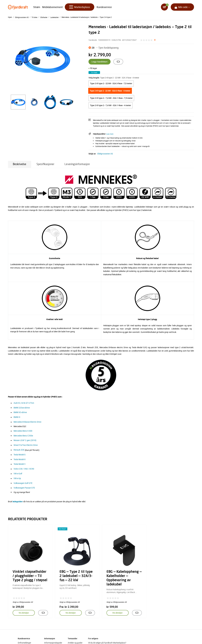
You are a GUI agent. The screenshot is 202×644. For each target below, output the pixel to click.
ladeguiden (18, 501)
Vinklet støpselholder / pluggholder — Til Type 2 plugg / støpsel (30, 576)
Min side (183, 7)
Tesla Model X (20, 459)
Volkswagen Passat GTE (24, 488)
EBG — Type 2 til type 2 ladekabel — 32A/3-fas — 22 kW (76, 576)
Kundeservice (104, 7)
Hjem (10, 17)
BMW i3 (17, 417)
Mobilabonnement (52, 7)
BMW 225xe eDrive (22, 408)
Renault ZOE (19, 450)
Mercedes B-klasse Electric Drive (27, 422)
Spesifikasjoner (45, 164)
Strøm (37, 7)
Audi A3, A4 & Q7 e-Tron (24, 403)
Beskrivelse (20, 164)
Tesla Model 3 (19, 464)
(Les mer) (110, 134)
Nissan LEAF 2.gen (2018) (25, 440)
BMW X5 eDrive (20, 412)
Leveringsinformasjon (77, 164)
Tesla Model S (19, 455)
